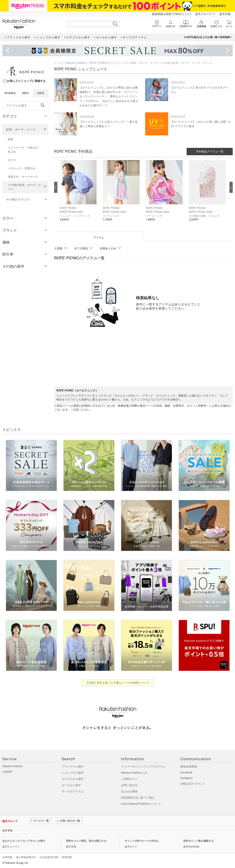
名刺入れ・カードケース (23, 177)
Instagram (187, 778)
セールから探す (71, 785)
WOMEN (10, 93)
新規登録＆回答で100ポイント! (171, 14)
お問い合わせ (129, 785)
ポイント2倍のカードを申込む (142, 841)
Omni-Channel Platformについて (141, 804)
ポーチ (12, 160)
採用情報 (67, 857)
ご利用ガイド (129, 779)
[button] (79, 194)
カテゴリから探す (73, 779)
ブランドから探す (73, 767)
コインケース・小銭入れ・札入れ (24, 150)
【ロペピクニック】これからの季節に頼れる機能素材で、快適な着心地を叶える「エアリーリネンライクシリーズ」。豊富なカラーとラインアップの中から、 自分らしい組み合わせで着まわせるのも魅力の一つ (109, 97)
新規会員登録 (189, 767)
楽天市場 (225, 14)
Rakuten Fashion (76, 63)
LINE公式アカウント (193, 784)
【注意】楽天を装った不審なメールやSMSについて (118, 683)
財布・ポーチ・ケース (21, 130)
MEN (25, 93)
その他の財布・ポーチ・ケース (24, 187)
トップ (58, 63)
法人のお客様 (129, 791)
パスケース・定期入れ (22, 168)
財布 (11, 139)
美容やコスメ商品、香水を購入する (86, 841)
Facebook (186, 773)
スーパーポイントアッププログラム (143, 767)
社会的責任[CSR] (49, 857)
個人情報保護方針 (26, 857)
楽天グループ (203, 14)
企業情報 (7, 857)
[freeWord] (25, 106)
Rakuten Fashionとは (134, 773)
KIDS (41, 93)
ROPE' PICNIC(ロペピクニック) (109, 63)
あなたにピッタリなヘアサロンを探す (24, 841)
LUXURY (7, 772)
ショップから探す (73, 773)
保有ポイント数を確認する (198, 841)
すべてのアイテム (73, 791)
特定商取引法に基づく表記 (138, 798)
